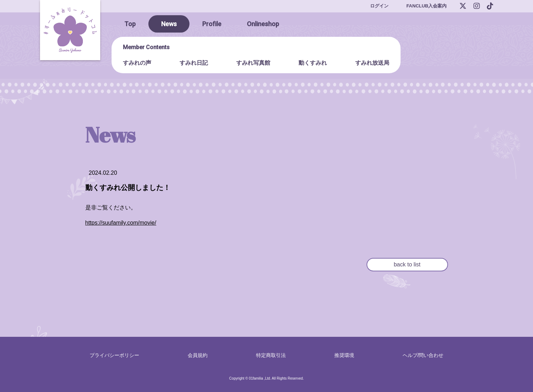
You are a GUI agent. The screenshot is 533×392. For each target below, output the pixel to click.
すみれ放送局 (372, 63)
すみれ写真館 (253, 63)
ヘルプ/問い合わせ (423, 355)
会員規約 (198, 355)
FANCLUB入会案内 (426, 6)
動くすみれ (313, 63)
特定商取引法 (271, 355)
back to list (407, 264)
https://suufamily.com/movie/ (121, 223)
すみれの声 (137, 63)
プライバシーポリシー (114, 355)
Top (130, 24)
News (169, 24)
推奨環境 (344, 355)
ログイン (379, 6)
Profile (212, 24)
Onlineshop (263, 24)
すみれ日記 (194, 63)
